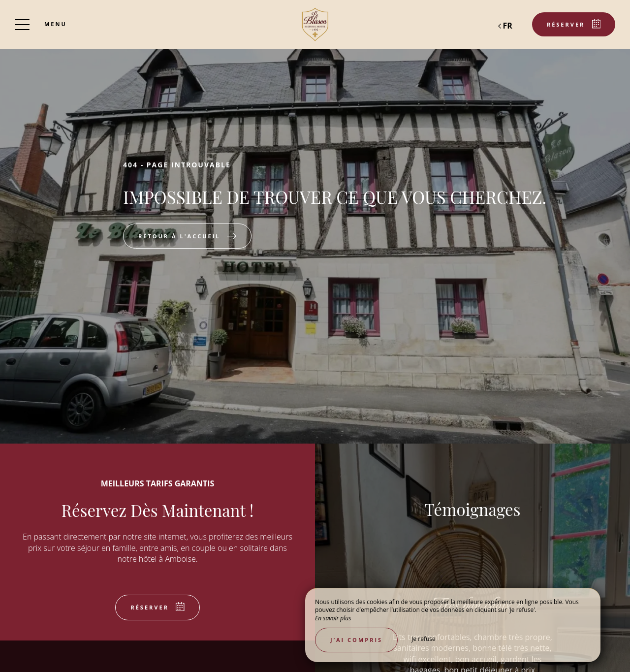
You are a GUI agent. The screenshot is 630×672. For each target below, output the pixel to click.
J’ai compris (356, 640)
